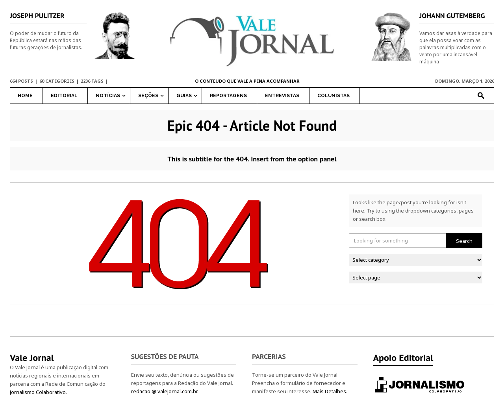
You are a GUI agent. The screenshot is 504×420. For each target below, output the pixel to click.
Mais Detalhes (329, 391)
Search (464, 241)
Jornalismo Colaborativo (38, 392)
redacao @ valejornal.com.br (164, 391)
